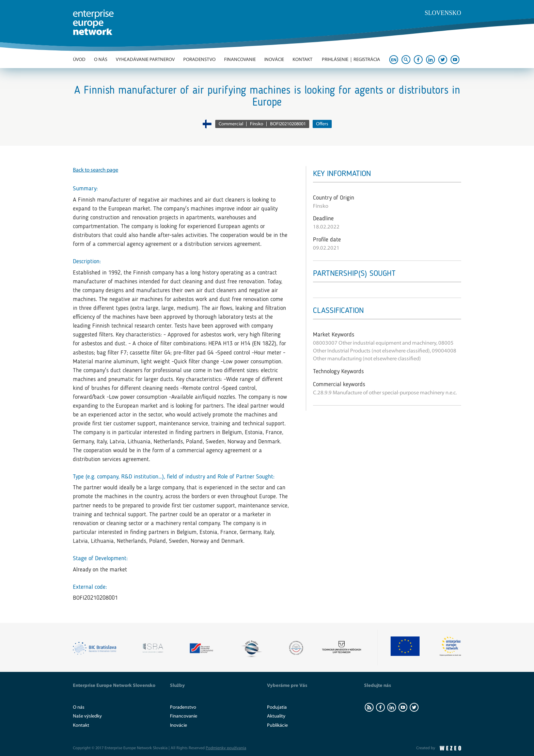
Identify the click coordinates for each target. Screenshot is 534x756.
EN (394, 60)
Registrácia (367, 60)
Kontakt (302, 60)
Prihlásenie (335, 60)
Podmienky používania (226, 748)
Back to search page (96, 170)
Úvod (79, 60)
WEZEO (450, 748)
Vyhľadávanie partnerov (145, 60)
